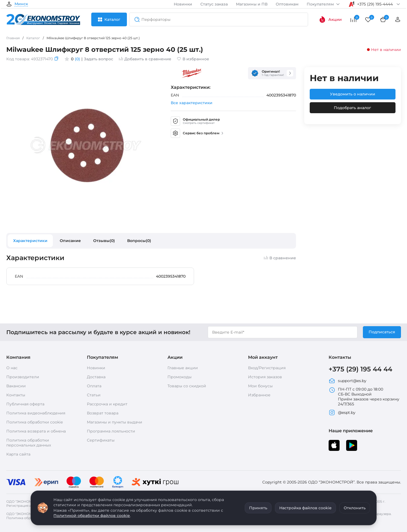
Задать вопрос (99, 59)
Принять (258, 508)
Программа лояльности (111, 431)
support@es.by (348, 381)
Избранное (259, 395)
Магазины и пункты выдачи (115, 422)
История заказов (265, 377)
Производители (23, 377)
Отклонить (355, 508)
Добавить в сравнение (145, 59)
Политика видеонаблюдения (36, 413)
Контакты (16, 395)
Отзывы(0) (104, 241)
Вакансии (16, 386)
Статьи (94, 395)
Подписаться (382, 332)
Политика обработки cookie (35, 422)
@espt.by (342, 412)
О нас (12, 368)
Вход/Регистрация (267, 368)
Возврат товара (103, 413)
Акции (330, 19)
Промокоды (180, 377)
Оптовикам (287, 4)
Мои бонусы (260, 386)
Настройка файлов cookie (305, 508)
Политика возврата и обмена (36, 431)
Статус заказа (214, 4)
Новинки (183, 4)
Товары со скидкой (187, 386)
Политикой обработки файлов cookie (92, 516)
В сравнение (280, 258)
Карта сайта (18, 454)
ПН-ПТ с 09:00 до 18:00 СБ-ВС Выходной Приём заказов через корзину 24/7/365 (364, 397)
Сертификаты (101, 440)
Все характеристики (192, 103)
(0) (77, 59)
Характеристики (30, 241)
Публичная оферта (25, 404)
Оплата (94, 386)
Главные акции (183, 368)
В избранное (193, 59)
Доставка (96, 377)
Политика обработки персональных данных (29, 443)
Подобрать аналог (352, 108)
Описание (70, 241)
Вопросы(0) (139, 241)
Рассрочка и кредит (107, 404)
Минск (21, 4)
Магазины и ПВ (252, 4)
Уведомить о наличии (353, 94)
